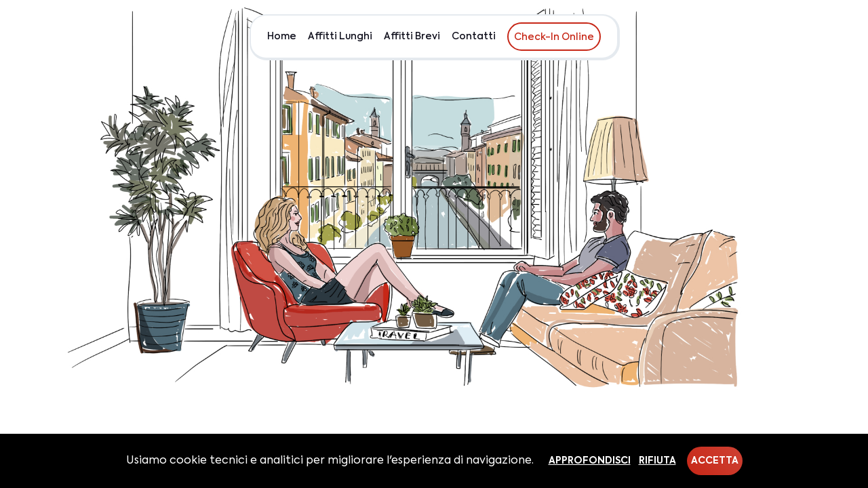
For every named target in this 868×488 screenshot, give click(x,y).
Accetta (715, 461)
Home (282, 37)
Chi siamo (765, 37)
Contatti (474, 37)
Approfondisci (590, 461)
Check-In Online (554, 37)
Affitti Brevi (412, 37)
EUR (811, 37)
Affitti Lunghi (340, 37)
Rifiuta (657, 461)
